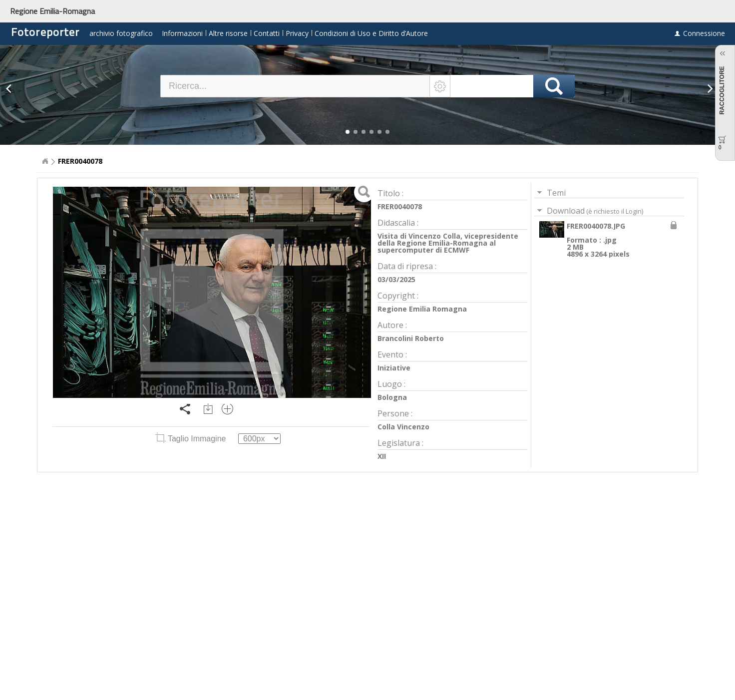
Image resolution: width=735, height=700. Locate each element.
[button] (348, 132)
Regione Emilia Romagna (422, 309)
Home (45, 161)
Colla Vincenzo (403, 427)
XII (382, 456)
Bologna (392, 397)
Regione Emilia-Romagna (52, 11)
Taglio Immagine (192, 439)
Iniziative (394, 368)
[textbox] (295, 86)
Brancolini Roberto (411, 338)
